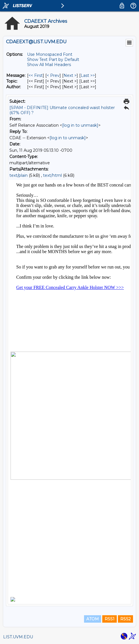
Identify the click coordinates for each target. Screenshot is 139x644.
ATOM (93, 619)
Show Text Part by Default (53, 60)
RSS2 (125, 619)
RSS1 (110, 619)
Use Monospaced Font (50, 54)
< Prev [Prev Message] (53, 75)
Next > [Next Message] (70, 75)
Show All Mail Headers (49, 65)
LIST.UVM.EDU (18, 637)
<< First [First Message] (36, 75)
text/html (52, 175)
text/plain (19, 175)
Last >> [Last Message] (88, 75)
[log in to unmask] (80, 125)
